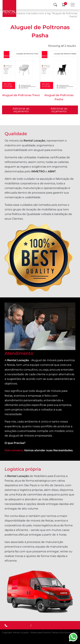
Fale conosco (14, 450)
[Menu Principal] (73, 5)
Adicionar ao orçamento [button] (59, 110)
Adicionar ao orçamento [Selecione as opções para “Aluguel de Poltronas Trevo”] (21, 110)
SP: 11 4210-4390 (19, 625)
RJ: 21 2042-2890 (43, 625)
